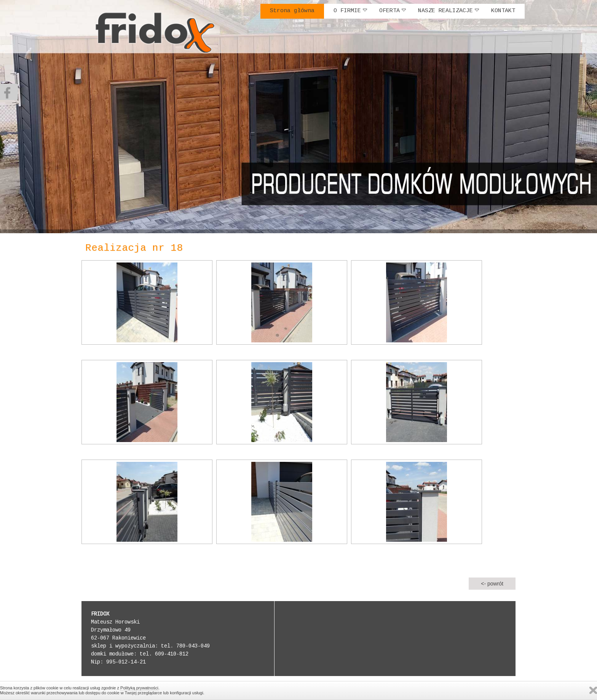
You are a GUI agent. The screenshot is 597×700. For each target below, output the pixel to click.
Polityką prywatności (139, 688)
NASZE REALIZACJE (449, 11)
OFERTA (393, 11)
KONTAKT (503, 11)
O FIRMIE (350, 11)
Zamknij (593, 690)
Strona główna (292, 11)
